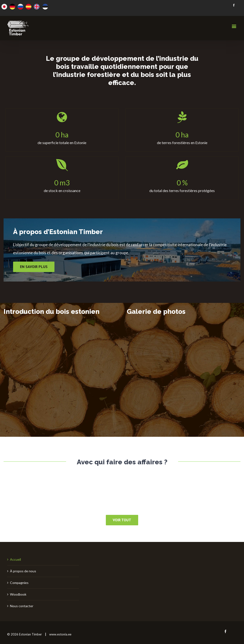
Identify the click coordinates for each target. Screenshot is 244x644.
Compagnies (19, 583)
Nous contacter (22, 606)
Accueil (15, 559)
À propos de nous (23, 571)
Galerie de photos (156, 312)
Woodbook (18, 594)
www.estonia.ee (60, 634)
